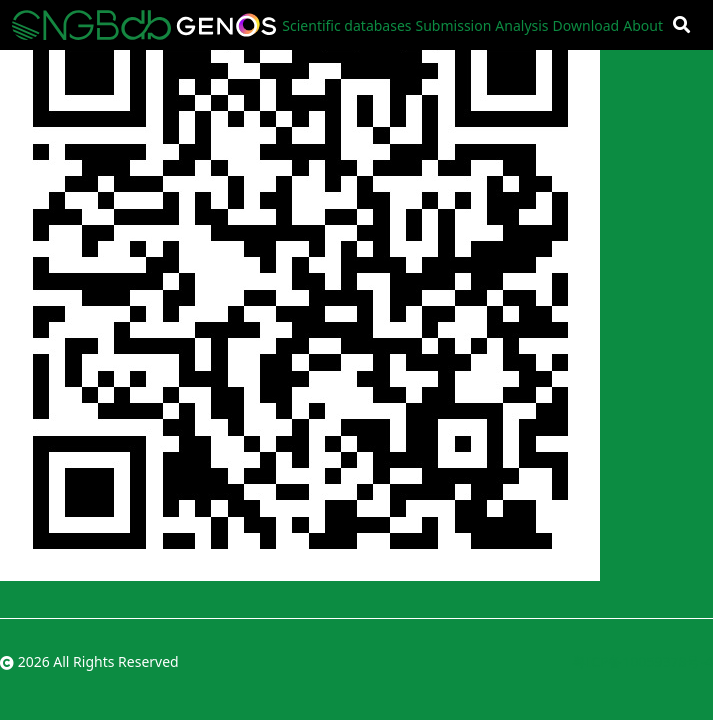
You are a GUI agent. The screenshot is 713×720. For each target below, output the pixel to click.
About (643, 25)
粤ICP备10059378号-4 (642, 661)
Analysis (521, 25)
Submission (454, 25)
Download (586, 25)
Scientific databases (346, 25)
